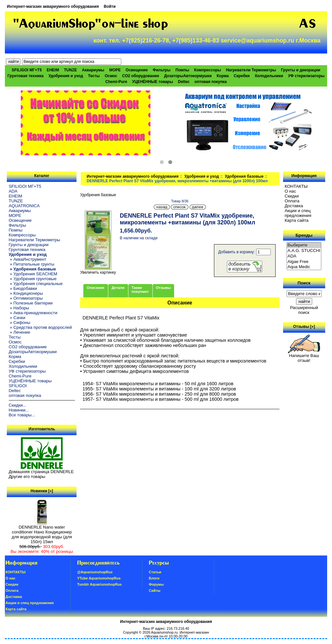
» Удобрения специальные (36, 284)
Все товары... (22, 415)
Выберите (304, 245)
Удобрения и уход (202, 176)
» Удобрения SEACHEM (33, 274)
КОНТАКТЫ (296, 186)
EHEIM (53, 70)
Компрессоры (208, 70)
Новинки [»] (42, 491)
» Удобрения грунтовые (33, 279)
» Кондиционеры (26, 293)
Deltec (184, 82)
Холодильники (269, 76)
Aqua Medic (304, 267)
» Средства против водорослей (40, 327)
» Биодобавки (23, 288)
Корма (223, 76)
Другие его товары (27, 477)
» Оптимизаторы (26, 298)
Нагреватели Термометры (251, 70)
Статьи (155, 572)
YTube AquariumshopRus (99, 578)
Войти (110, 6)
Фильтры (162, 70)
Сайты (155, 590)
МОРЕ (115, 70)
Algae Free (304, 262)
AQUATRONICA (24, 206)
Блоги (154, 578)
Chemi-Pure (116, 82)
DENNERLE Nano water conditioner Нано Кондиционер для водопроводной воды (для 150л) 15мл (42, 532)
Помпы (182, 70)
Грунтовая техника (25, 76)
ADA (13, 191)
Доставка (294, 206)
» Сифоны (20, 322)
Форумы (156, 584)
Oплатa (292, 201)
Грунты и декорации (301, 70)
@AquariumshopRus (95, 572)
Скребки (242, 76)
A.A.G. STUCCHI (304, 251)
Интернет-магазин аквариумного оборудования (53, 6)
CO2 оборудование (141, 76)
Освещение (137, 70)
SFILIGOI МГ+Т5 (27, 70)
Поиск (304, 283)
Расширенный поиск (304, 310)
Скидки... (18, 405)
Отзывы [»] (304, 327)
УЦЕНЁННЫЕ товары (153, 82)
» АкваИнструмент (28, 259)
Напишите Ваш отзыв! (304, 356)
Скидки (292, 196)
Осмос (111, 76)
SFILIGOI (18, 386)
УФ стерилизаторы (306, 76)
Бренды (304, 235)
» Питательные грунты (32, 264)
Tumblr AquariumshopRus (100, 584)
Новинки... (19, 410)
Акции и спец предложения (298, 213)
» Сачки (17, 318)
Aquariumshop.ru (164, 632)
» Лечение (19, 332)
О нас (290, 191)
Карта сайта (296, 220)
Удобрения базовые (244, 176)
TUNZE (70, 70)
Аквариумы (93, 70)
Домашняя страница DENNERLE (41, 472)
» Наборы (19, 308)
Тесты (94, 76)
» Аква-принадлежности (33, 313)
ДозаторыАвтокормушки (188, 76)
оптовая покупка (211, 82)
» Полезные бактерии (31, 303)
